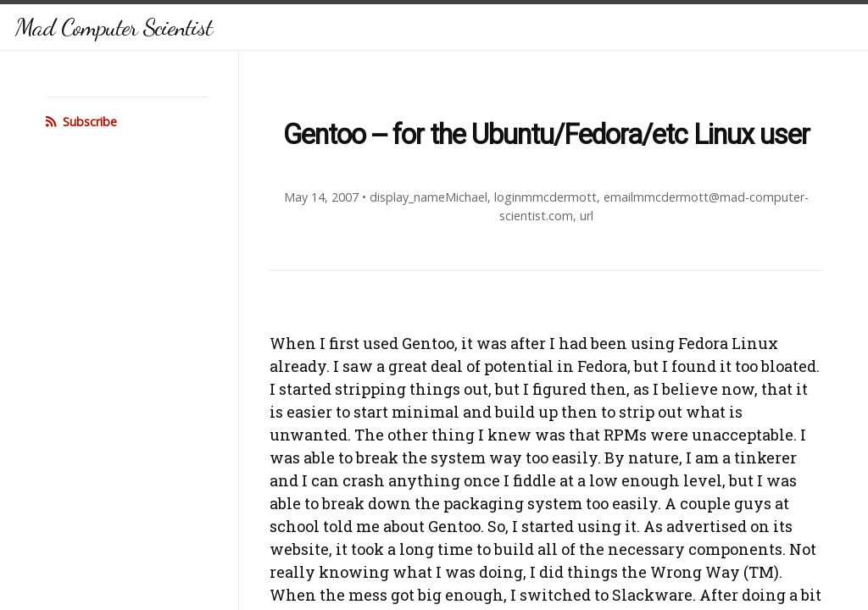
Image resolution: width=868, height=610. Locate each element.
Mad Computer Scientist (114, 27)
